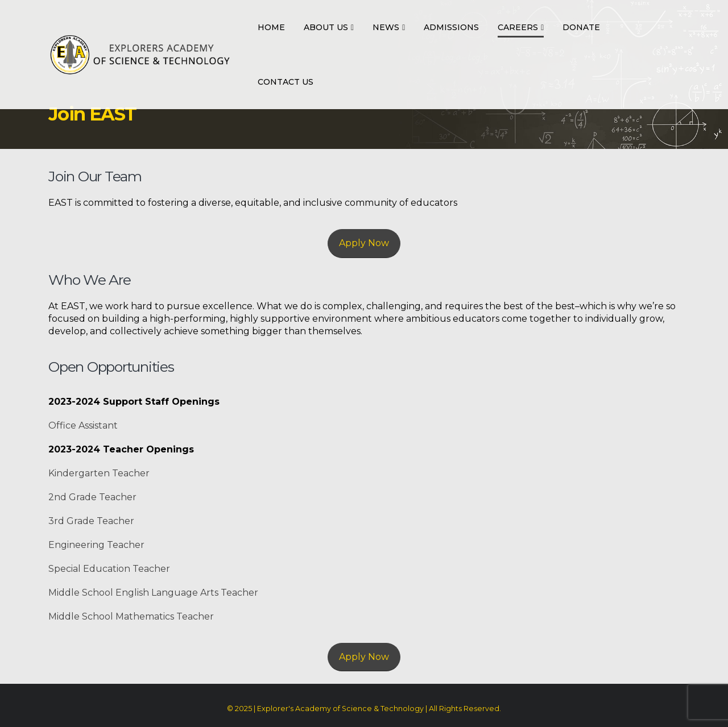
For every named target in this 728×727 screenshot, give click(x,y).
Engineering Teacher (96, 545)
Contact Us (286, 82)
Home (271, 27)
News (386, 27)
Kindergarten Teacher (99, 473)
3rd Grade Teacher (91, 521)
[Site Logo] (140, 55)
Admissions (451, 27)
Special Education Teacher (109, 569)
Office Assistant (83, 425)
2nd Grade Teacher (92, 497)
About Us (326, 27)
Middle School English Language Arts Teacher (153, 593)
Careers (518, 27)
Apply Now (364, 243)
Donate (581, 27)
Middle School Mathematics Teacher (131, 616)
